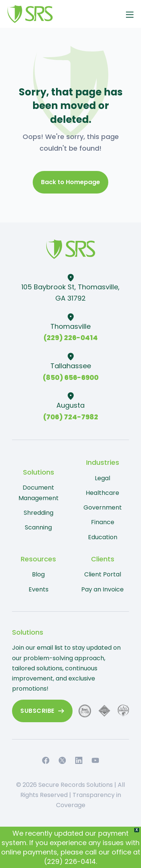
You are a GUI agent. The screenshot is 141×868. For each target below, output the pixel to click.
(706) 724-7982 (71, 417)
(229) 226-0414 (71, 338)
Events (39, 589)
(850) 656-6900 (71, 377)
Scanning (38, 527)
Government (103, 507)
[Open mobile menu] (130, 15)
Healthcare (102, 493)
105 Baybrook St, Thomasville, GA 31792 (70, 293)
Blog (38, 574)
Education (103, 537)
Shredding (39, 513)
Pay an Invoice (102, 589)
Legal (102, 478)
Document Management (39, 493)
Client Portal (103, 574)
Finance (103, 522)
